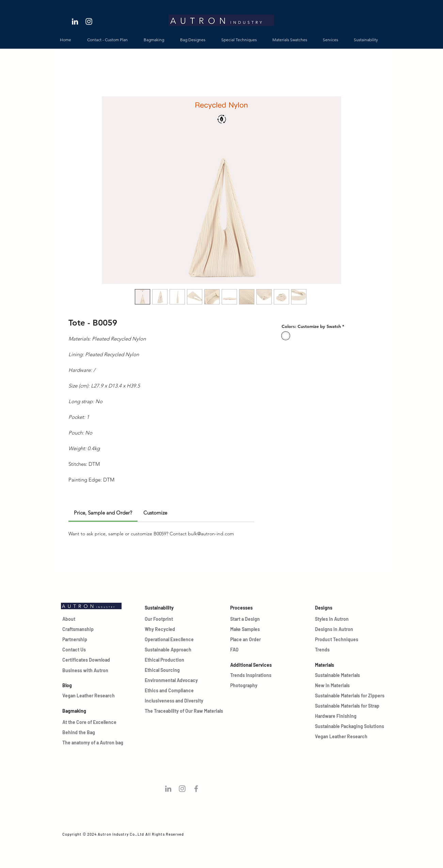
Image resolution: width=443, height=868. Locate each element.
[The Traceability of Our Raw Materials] (185, 711)
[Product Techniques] (339, 640)
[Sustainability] (169, 608)
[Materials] (350, 665)
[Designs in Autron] (339, 629)
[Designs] (350, 608)
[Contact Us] (78, 650)
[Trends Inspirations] (255, 675)
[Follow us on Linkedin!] (168, 789)
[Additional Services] (255, 665)
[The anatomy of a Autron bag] (107, 743)
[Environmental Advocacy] (172, 680)
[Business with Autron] (87, 670)
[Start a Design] (246, 619)
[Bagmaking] (98, 711)
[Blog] (87, 685)
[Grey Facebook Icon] (196, 789)
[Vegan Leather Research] (98, 696)
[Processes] (255, 608)
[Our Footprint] (160, 619)
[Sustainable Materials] (339, 675)
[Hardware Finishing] (350, 716)
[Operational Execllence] (171, 640)
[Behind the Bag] (86, 732)
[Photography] (255, 685)
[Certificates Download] (87, 660)
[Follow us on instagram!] (182, 789)
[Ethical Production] (171, 660)
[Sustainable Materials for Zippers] (350, 696)
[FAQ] (246, 650)
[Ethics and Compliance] (172, 691)
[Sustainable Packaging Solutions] (350, 726)
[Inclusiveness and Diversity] (177, 701)
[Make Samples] (246, 629)
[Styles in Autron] (339, 619)
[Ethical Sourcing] (171, 670)
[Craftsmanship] (78, 629)
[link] (103, 513)
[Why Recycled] (160, 629)
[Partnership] (78, 640)
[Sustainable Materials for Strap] (350, 706)
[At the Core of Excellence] (91, 722)
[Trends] (339, 650)
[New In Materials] (339, 685)
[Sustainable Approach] (171, 650)
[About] (78, 619)
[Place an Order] (246, 640)
